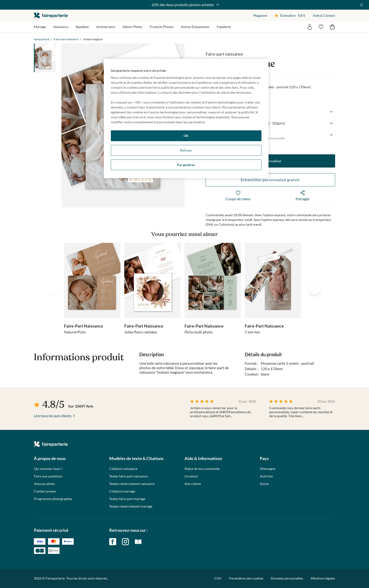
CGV (218, 578)
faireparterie (51, 15)
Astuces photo (44, 484)
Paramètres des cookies (246, 578)
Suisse (264, 484)
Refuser (186, 150)
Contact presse (45, 491)
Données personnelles (287, 578)
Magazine (260, 15)
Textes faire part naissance (128, 476)
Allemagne (268, 469)
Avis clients (193, 484)
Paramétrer (186, 165)
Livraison (191, 476)
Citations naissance (123, 469)
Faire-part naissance (66, 39)
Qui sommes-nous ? (48, 469)
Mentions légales (323, 578)
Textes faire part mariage (127, 499)
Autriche (266, 476)
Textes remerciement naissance (132, 484)
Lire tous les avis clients (53, 416)
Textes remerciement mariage (131, 506)
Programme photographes (53, 499)
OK (186, 136)
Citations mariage (122, 491)
